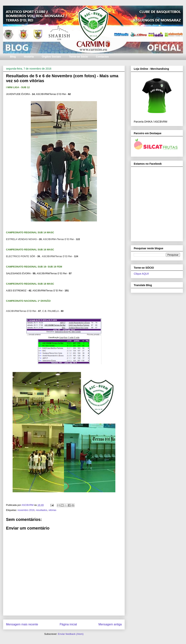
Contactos (102, 57)
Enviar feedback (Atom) (71, 634)
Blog (13, 57)
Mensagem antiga (110, 624)
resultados (42, 510)
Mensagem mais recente (22, 624)
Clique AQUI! (141, 274)
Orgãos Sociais (51, 57)
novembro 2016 (26, 510)
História (29, 57)
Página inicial (68, 624)
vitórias (52, 510)
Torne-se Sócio (78, 57)
